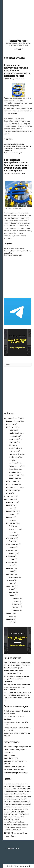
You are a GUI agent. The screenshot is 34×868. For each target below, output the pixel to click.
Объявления (11, 481)
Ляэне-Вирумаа (12, 544)
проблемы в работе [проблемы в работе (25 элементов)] (23, 825)
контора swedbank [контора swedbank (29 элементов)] (18, 807)
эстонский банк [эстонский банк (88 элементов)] (10, 836)
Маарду (12, 592)
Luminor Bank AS (15, 454)
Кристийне (16, 601)
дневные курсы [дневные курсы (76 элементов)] (13, 799)
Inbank (11, 445)
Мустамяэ (15, 607)
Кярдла (12, 616)
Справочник (8, 499)
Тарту (11, 583)
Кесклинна (16, 598)
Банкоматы (11, 502)
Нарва (11, 532)
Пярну (11, 565)
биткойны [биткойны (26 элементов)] (17, 797)
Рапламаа (10, 568)
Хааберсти (16, 610)
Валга (11, 508)
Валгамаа (10, 505)
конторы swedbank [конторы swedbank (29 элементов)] (12, 809)
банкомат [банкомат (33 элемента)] (20, 791)
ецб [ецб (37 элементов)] (30, 804)
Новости (21, 144)
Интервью (10, 424)
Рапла (11, 571)
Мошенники (13, 478)
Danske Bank (14, 439)
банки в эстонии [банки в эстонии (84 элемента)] (20, 789)
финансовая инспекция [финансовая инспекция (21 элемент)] (20, 827)
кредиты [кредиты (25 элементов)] (20, 809)
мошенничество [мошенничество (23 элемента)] (8, 812)
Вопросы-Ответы (13, 421)
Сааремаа (10, 574)
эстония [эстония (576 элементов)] (9, 833)
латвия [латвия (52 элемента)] (25, 809)
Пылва (12, 559)
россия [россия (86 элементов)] (6, 827)
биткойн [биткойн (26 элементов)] (12, 797)
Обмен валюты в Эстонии (14, 770)
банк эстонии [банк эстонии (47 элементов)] (18, 794)
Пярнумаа (10, 562)
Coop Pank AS (14, 436)
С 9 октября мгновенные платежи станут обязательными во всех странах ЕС (17, 679)
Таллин (12, 595)
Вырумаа (10, 517)
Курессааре (13, 577)
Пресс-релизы (12, 490)
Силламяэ (13, 535)
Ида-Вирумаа (12, 523)
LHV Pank (13, 451)
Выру (11, 520)
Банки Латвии (9, 755)
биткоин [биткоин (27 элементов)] (25, 794)
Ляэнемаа (10, 550)
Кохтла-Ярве (14, 529)
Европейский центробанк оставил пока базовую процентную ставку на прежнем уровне (18, 70)
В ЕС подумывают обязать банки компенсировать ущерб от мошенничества (17, 687)
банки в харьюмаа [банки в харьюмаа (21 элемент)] (8, 789)
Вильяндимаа (12, 511)
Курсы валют (9, 496)
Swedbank (13, 463)
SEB (10, 460)
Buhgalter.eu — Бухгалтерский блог (17, 747)
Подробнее (9, 139)
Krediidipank (13, 448)
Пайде (11, 622)
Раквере (12, 547)
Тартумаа (10, 580)
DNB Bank (13, 442)
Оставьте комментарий (14, 153)
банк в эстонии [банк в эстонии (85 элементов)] (15, 786)
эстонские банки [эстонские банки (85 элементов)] (21, 833)
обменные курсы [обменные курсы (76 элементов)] (19, 812)
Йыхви (11, 526)
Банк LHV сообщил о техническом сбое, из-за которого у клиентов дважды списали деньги (17, 665)
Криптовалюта (15, 475)
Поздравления (12, 484)
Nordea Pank (14, 457)
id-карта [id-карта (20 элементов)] (5, 784)
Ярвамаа (10, 619)
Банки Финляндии (11, 758)
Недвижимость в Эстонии (14, 767)
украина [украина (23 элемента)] (12, 827)
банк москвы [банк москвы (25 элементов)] (14, 792)
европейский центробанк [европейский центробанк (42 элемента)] (15, 804)
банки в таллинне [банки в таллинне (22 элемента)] (26, 786)
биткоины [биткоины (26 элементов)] (6, 797)
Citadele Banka (14, 433)
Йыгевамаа (11, 538)
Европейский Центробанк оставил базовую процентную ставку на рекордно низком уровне (17, 165)
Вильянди (13, 514)
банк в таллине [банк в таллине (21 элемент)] (12, 784)
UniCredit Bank (14, 469)
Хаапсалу (13, 553)
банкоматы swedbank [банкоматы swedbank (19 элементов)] (9, 794)
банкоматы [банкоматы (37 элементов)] (27, 791)
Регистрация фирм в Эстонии (15, 773)
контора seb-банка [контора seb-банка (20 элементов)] (8, 807)
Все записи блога (12, 144)
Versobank (13, 472)
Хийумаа (10, 613)
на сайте (12, 848)
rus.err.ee (14, 113)
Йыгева (12, 541)
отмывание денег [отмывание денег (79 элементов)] (10, 824)
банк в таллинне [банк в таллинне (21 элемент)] (20, 784)
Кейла (11, 589)
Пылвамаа (10, 556)
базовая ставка (16, 146)
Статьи (9, 493)
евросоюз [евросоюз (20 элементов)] (26, 804)
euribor (8, 146)
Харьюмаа (10, 586)
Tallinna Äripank (15, 466)
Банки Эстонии (18, 41)
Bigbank (12, 430)
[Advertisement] (17, 23)
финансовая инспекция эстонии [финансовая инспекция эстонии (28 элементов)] (12, 830)
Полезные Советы (14, 487)
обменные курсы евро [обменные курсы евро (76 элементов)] (12, 814)
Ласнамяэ (15, 604)
